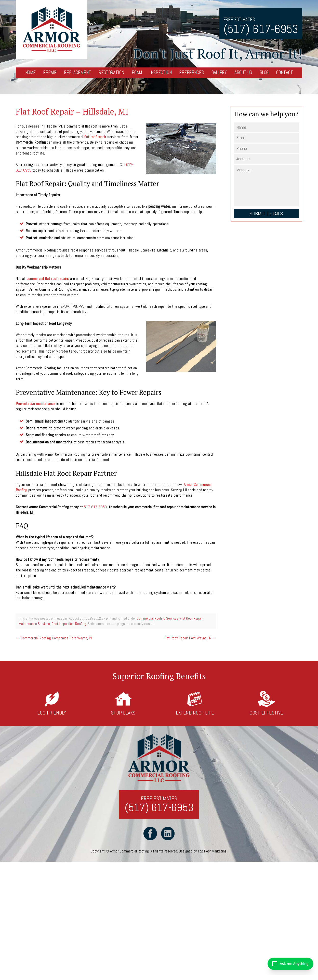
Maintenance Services (34, 624)
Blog (264, 72)
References (192, 72)
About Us (243, 72)
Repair (50, 72)
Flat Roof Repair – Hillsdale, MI (72, 111)
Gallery (219, 72)
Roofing (81, 624)
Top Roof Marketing (212, 851)
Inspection (161, 72)
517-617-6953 (95, 507)
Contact (285, 72)
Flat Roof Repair (191, 619)
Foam (137, 72)
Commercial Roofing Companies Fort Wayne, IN (54, 638)
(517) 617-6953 (261, 29)
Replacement (78, 72)
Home (30, 72)
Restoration (111, 72)
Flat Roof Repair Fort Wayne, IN (190, 638)
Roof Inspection (63, 624)
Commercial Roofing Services (157, 619)
